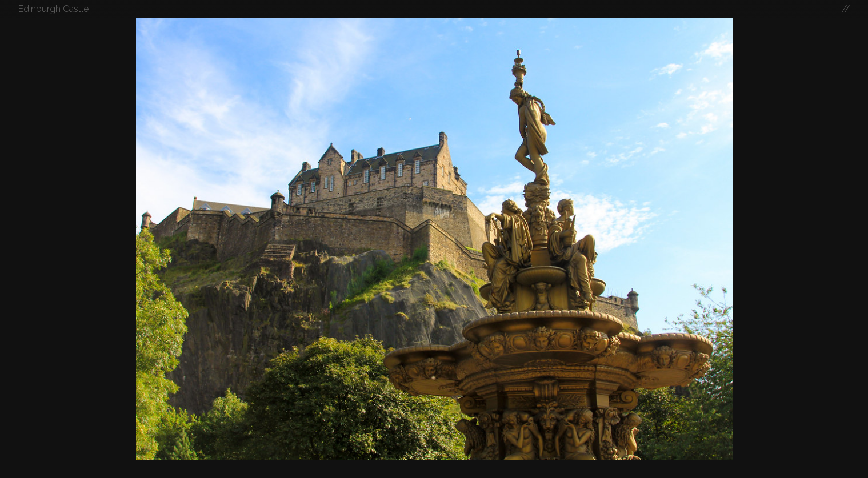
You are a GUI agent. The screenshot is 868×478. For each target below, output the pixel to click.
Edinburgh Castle (53, 9)
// (846, 9)
